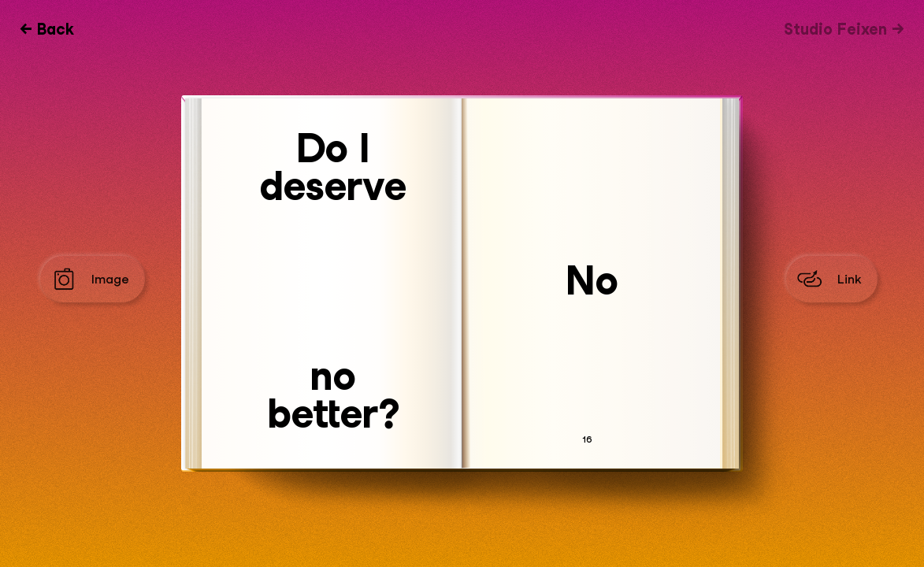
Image (110, 279)
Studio (835, 29)
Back (56, 29)
